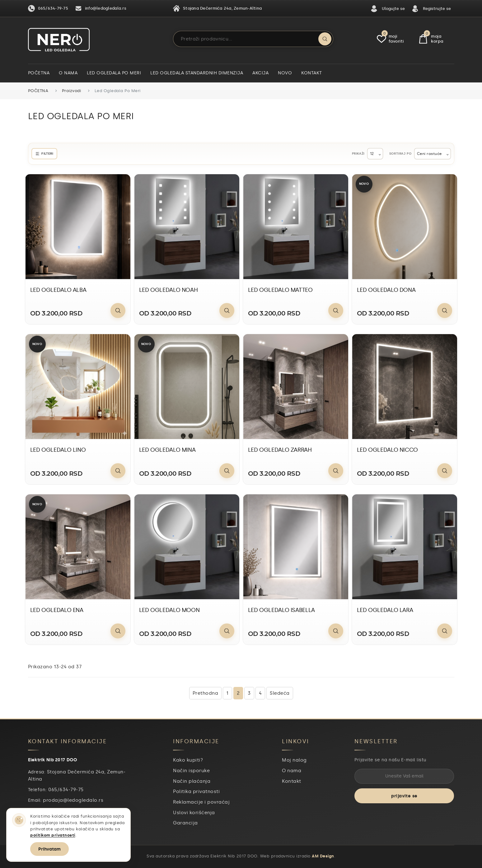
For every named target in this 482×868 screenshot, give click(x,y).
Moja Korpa (431, 39)
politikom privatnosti (53, 835)
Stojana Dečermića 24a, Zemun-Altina (217, 8)
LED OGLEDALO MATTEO (280, 290)
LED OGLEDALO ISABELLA (281, 610)
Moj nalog (294, 760)
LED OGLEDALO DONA (386, 290)
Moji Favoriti (390, 39)
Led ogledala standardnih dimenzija (197, 73)
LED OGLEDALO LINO (58, 450)
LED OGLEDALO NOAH (168, 290)
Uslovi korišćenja (194, 813)
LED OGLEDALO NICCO (388, 450)
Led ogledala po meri (114, 73)
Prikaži (358, 154)
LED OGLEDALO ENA (57, 610)
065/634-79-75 (48, 8)
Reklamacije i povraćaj (201, 802)
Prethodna (206, 693)
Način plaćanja (192, 781)
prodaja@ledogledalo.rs (73, 800)
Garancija (185, 823)
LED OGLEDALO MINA (167, 450)
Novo (285, 73)
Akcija (260, 73)
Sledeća (280, 693)
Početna (39, 73)
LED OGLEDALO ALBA (58, 290)
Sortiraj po (400, 154)
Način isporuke (191, 771)
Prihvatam (49, 849)
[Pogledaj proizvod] (118, 310)
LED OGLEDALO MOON (169, 610)
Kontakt (312, 73)
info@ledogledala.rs (101, 8)
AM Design (323, 856)
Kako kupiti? (188, 760)
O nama (68, 73)
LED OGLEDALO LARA (385, 610)
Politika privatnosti (196, 791)
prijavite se (404, 796)
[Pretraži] (325, 39)
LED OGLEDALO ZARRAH (280, 450)
